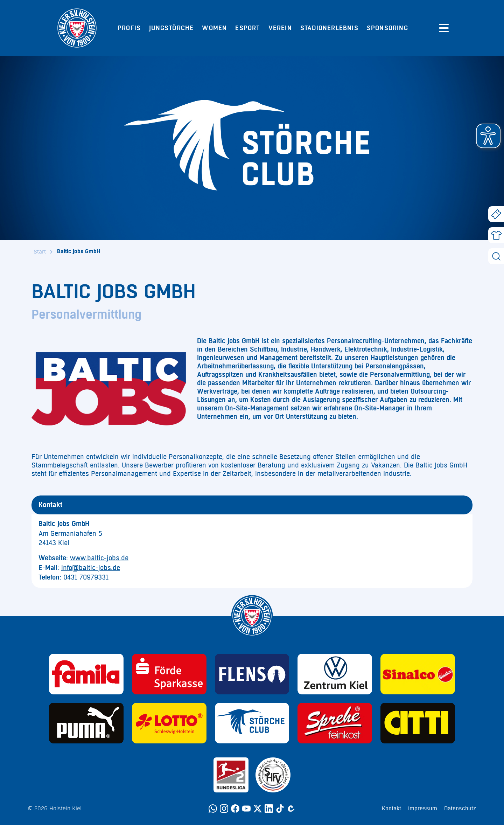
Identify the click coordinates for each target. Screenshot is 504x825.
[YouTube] (246, 809)
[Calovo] (291, 809)
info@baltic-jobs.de (91, 568)
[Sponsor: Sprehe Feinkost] (335, 723)
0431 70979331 (86, 577)
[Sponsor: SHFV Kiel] (273, 775)
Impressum (423, 809)
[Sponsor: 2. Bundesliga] (231, 775)
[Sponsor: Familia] (86, 674)
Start (40, 252)
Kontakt (391, 809)
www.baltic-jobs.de (99, 558)
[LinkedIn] (269, 809)
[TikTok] (280, 809)
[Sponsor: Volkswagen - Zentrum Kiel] (335, 674)
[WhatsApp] (213, 809)
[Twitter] (258, 809)
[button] (488, 136)
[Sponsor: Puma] (86, 723)
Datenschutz (460, 809)
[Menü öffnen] (444, 28)
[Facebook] (235, 809)
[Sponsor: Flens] (252, 674)
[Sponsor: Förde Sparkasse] (169, 674)
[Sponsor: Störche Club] (252, 723)
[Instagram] (224, 809)
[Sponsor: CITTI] (418, 723)
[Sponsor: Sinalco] (418, 674)
